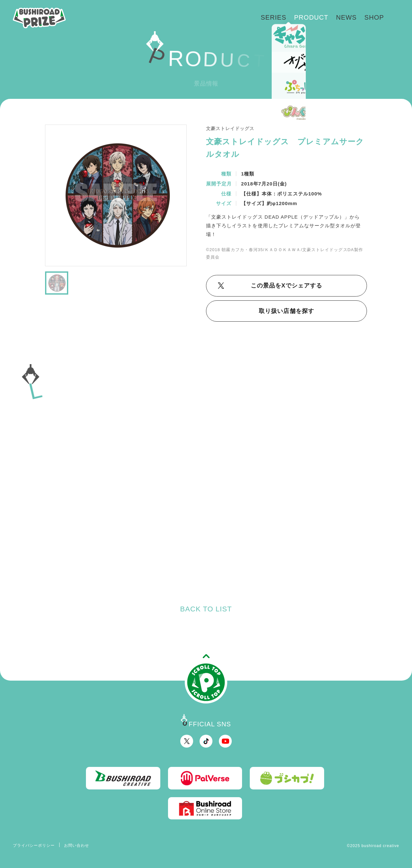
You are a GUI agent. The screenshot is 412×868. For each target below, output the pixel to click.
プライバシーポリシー (34, 845)
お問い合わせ (77, 845)
